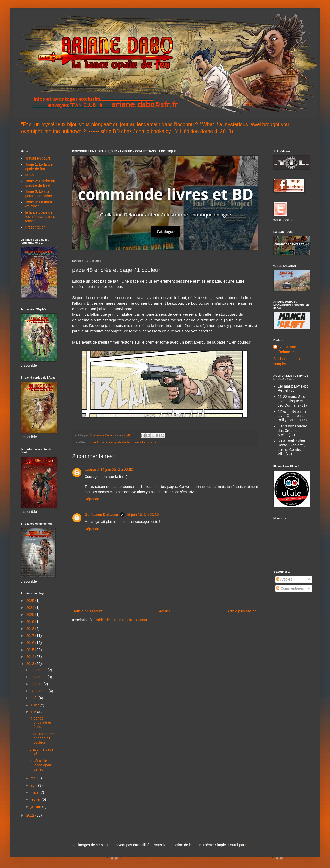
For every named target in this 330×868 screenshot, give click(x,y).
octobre (37, 684)
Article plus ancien (242, 611)
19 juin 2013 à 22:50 (117, 470)
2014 (31, 657)
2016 (31, 643)
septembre (39, 691)
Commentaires (290, 588)
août (34, 698)
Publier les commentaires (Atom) (121, 620)
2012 (31, 815)
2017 (31, 636)
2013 (31, 664)
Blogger (251, 845)
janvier (36, 806)
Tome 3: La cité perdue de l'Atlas (39, 194)
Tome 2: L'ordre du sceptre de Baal (40, 183)
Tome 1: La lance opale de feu (110, 442)
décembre (39, 670)
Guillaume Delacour (101, 515)
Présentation (35, 227)
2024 (31, 608)
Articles (284, 579)
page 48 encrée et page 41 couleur (42, 738)
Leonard (92, 470)
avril (34, 785)
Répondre (93, 499)
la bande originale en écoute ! (41, 723)
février (36, 799)
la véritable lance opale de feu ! (41, 765)
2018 (31, 629)
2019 (31, 622)
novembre (39, 677)
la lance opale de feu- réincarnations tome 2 (40, 217)
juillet (35, 705)
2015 (31, 650)
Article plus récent (88, 611)
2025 (31, 601)
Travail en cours (145, 442)
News (30, 175)
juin (34, 712)
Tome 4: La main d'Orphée (39, 204)
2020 (31, 615)
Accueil (165, 611)
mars (35, 792)
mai (34, 778)
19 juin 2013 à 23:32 (142, 515)
